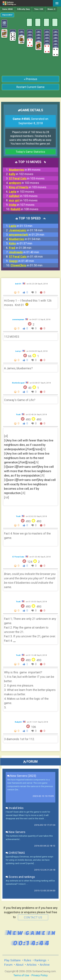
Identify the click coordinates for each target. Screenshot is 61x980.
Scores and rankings (20, 877)
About (20, 965)
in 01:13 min (21, 226)
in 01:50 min (27, 265)
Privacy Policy (40, 975)
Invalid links (15, 808)
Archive (45, 965)
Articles (32, 965)
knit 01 (18, 284)
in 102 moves (21, 174)
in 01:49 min (21, 261)
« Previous (31, 79)
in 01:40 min (24, 252)
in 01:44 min (26, 257)
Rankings (40, 960)
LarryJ (18, 351)
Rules (28, 960)
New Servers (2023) (22, 776)
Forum (8, 965)
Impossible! (7, 15)
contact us (33, 917)
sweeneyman (18, 319)
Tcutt (18, 414)
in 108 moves (24, 209)
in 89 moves (25, 170)
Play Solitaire (12, 960)
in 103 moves (27, 178)
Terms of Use (21, 975)
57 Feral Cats (18, 557)
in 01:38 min (20, 248)
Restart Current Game (30, 87)
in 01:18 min (26, 230)
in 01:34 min (25, 239)
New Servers (16, 832)
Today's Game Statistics (30, 152)
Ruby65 (18, 722)
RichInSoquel (18, 383)
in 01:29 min (27, 235)
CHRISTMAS (15, 853)
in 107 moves (22, 205)
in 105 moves (23, 196)
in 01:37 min (21, 243)
